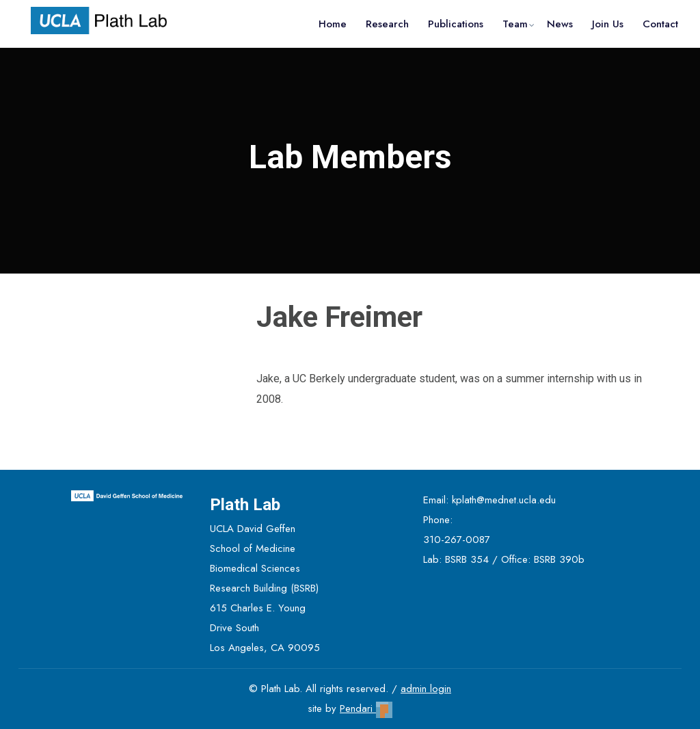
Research (387, 24)
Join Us (608, 24)
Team (515, 24)
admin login (426, 689)
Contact (660, 24)
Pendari (366, 708)
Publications (456, 24)
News (560, 24)
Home (333, 24)
